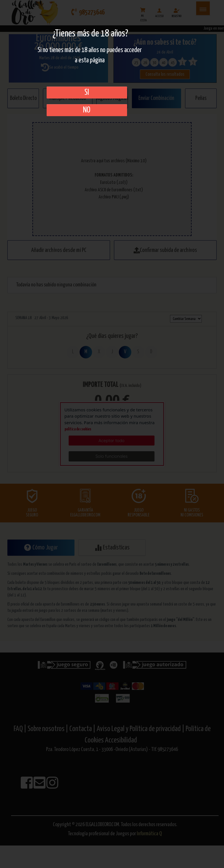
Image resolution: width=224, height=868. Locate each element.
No (87, 110)
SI (87, 93)
